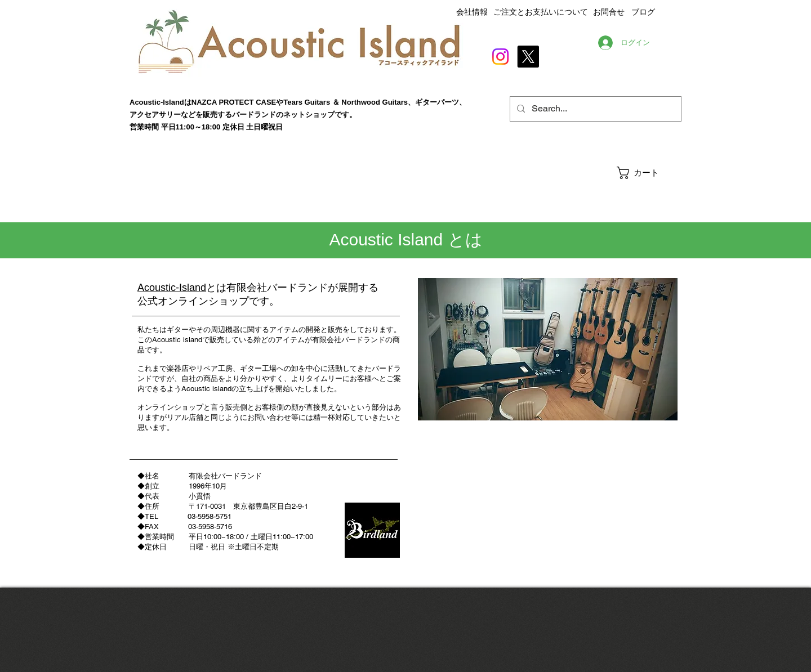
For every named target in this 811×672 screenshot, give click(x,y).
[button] (649, 173)
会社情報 (472, 12)
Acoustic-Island (172, 288)
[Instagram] (500, 57)
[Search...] (594, 109)
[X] (528, 57)
